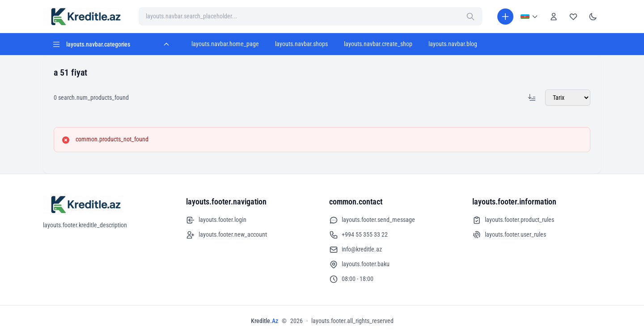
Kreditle (265, 321)
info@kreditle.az (356, 250)
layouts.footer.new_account (227, 235)
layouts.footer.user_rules (509, 235)
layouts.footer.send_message (372, 220)
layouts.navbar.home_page (225, 44)
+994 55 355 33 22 (358, 235)
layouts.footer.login (216, 220)
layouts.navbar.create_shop (378, 44)
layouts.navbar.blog (453, 44)
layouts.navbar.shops (301, 44)
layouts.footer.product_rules (513, 220)
